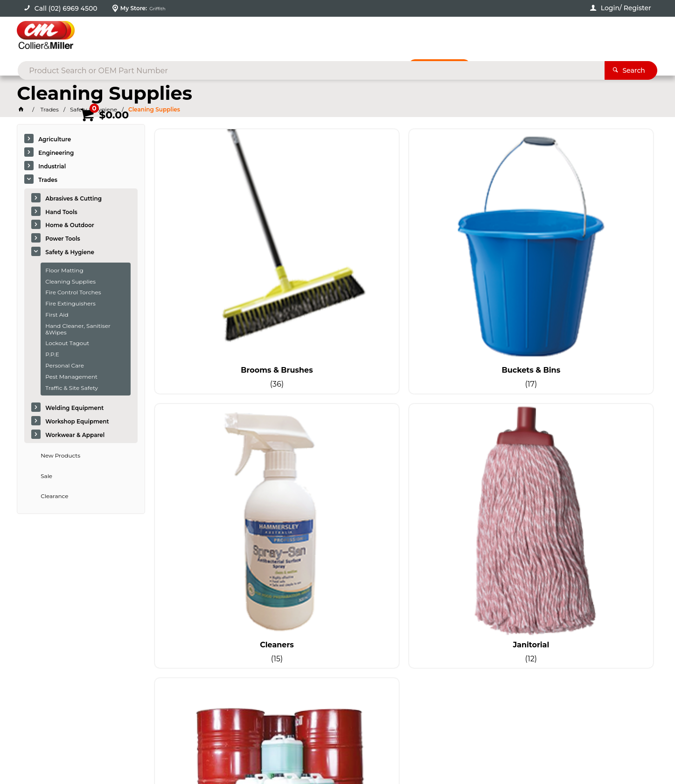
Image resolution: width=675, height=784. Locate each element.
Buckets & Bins (341, 249)
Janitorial (595, 249)
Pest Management (71, 378)
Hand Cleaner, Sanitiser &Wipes (78, 330)
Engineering (56, 155)
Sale (46, 477)
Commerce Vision (114, 752)
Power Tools (63, 240)
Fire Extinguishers (70, 305)
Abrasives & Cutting (73, 200)
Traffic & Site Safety (72, 389)
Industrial (52, 168)
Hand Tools (61, 213)
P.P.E (52, 356)
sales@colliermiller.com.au (535, 631)
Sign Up (585, 565)
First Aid (57, 316)
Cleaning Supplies (70, 283)
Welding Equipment (74, 410)
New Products (60, 457)
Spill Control (213, 405)
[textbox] (323, 37)
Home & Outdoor (70, 227)
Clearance (54, 498)
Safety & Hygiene (70, 253)
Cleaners (468, 249)
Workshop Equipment (77, 423)
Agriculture (55, 141)
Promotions (449, 69)
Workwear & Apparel (75, 436)
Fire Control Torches (73, 294)
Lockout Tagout (67, 345)
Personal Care (65, 367)
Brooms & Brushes (213, 249)
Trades (48, 181)
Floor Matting (64, 272)
